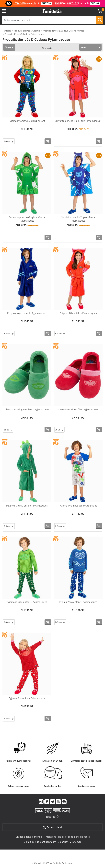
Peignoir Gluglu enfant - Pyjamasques (27, 506)
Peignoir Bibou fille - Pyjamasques (78, 313)
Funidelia (7, 31)
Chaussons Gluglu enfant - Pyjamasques (27, 409)
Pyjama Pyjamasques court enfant (78, 506)
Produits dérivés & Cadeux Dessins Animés (63, 31)
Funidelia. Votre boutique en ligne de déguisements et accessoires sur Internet (52, 11)
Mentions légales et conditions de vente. (68, 837)
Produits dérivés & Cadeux (27, 31)
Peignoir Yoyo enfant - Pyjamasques (27, 313)
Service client (53, 827)
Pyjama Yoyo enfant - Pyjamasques (78, 602)
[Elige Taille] (9, 141)
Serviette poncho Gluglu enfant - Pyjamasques (27, 219)
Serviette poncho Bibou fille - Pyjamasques (78, 121)
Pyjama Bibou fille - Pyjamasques (27, 698)
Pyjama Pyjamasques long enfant (27, 121)
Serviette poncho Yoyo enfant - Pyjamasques (78, 219)
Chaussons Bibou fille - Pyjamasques (78, 409)
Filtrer (8, 47)
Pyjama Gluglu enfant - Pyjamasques (27, 602)
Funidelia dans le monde (28, 837)
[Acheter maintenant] (48, 141)
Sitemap (77, 842)
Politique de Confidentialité (41, 842)
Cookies (64, 842)
